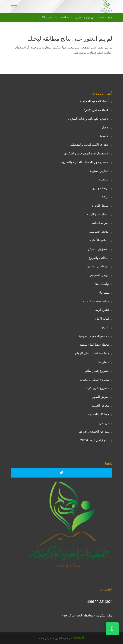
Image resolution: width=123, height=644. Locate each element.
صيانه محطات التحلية (96, 301)
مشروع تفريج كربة (97, 388)
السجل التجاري (100, 206)
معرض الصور (101, 397)
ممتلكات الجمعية (99, 414)
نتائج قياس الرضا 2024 (95, 440)
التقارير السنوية (100, 171)
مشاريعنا (104, 362)
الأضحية (104, 136)
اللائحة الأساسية (99, 232)
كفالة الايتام (102, 319)
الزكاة (106, 197)
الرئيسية (104, 179)
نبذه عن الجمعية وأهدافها (94, 432)
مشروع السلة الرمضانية (94, 380)
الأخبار (105, 127)
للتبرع (106, 327)
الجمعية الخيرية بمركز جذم (55, 638)
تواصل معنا (102, 284)
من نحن (104, 423)
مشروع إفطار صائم (97, 371)
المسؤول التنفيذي (98, 249)
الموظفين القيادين (98, 266)
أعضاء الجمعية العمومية (95, 101)
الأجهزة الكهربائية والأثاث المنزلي (89, 119)
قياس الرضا (102, 310)
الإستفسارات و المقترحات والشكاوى (86, 153)
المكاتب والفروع (99, 258)
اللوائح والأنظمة (99, 240)
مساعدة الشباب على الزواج (92, 353)
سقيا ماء (104, 293)
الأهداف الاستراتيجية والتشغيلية (90, 145)
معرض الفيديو (101, 406)
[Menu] (14, 7)
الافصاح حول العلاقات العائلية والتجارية (85, 162)
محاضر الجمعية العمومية (94, 336)
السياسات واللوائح (98, 214)
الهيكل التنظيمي (99, 275)
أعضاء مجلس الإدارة (97, 110)
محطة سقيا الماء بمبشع (95, 345)
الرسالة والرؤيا (100, 188)
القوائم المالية (101, 223)
